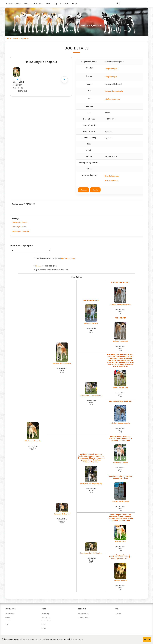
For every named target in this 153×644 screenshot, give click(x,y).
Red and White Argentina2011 (33, 448)
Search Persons (83, 614)
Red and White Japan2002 (120, 588)
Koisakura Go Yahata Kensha (120, 415)
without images (70, 258)
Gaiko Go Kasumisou (112, 176)
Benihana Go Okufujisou (120, 492)
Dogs (28, 4)
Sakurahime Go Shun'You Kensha (91, 389)
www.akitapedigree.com (21, 38)
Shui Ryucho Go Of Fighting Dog (91, 475)
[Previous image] (17, 80)
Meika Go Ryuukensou (120, 332)
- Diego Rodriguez (111, 69)
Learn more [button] (79, 639)
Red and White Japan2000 (120, 470)
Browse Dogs (46, 621)
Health (44, 624)
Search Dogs (46, 617)
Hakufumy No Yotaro (19, 227)
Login (75, 4)
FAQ (55, 4)
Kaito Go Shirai (120, 534)
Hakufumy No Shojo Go (33, 432)
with (62, 258)
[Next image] (64, 80)
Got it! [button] (147, 639)
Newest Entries (14, 4)
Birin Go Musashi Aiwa (120, 379)
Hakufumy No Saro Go (20, 222)
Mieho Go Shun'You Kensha (114, 91)
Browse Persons (84, 617)
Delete (95, 190)
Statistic (64, 4)
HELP (48, 4)
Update (84, 190)
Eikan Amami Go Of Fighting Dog (91, 548)
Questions (118, 614)
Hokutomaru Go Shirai (120, 454)
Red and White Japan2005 (120, 311)
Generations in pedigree (21, 245)
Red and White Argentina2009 (62, 521)
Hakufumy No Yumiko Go (21, 231)
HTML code (37, 266)
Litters (44, 628)
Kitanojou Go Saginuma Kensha (120, 296)
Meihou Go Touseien (91, 314)
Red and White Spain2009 (62, 370)
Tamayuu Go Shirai (120, 572)
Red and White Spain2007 (91, 403)
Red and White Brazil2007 (91, 560)
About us (8, 621)
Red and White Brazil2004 (91, 490)
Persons (39, 4)
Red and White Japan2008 (91, 330)
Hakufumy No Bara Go (112, 99)
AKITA (9, 38)
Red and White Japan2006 (120, 348)
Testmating (45, 614)
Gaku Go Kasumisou (111, 181)
